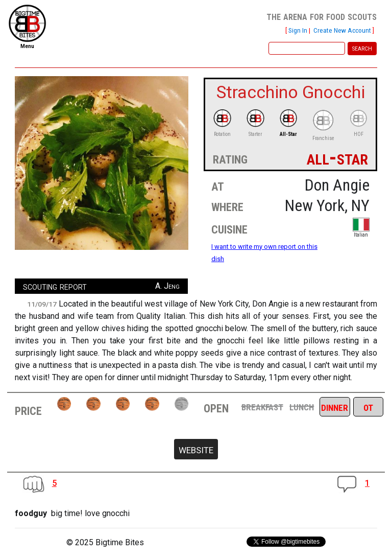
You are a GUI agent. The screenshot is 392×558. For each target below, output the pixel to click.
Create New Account (342, 30)
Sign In (298, 30)
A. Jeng (167, 286)
